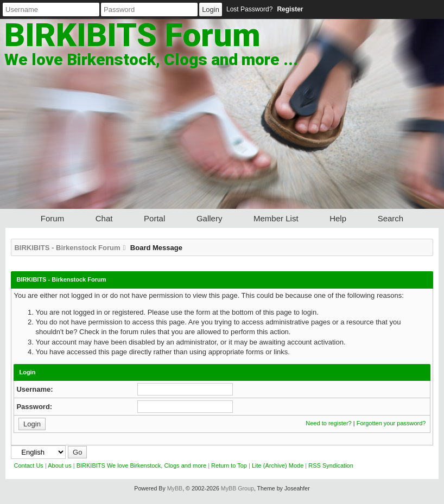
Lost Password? (249, 9)
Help (338, 218)
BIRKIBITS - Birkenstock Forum (67, 248)
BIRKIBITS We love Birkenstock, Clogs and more (141, 465)
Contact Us (28, 465)
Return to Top (229, 465)
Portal (154, 218)
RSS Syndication (331, 465)
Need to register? (328, 423)
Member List (276, 218)
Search (391, 218)
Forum (52, 218)
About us (59, 465)
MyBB (175, 488)
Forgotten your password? (391, 423)
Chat (104, 218)
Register (290, 9)
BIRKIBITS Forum (132, 35)
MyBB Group (237, 488)
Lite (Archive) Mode (278, 465)
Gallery (210, 218)
